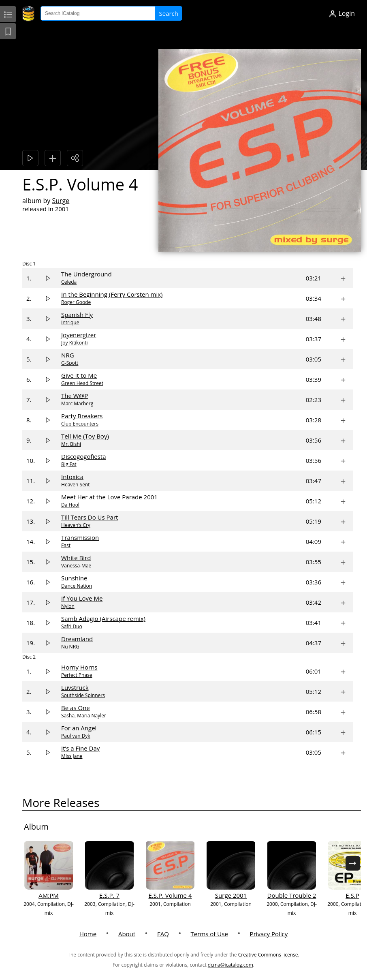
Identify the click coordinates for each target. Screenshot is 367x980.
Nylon (68, 606)
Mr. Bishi (71, 444)
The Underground (86, 274)
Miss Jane (72, 756)
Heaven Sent (75, 485)
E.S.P (352, 895)
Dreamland (77, 639)
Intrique (70, 322)
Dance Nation (77, 586)
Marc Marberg (77, 403)
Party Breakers (82, 416)
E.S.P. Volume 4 (170, 895)
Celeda (69, 282)
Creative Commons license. (269, 955)
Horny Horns (79, 667)
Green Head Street (82, 383)
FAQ (163, 934)
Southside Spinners (83, 695)
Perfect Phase (77, 675)
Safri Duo (72, 626)
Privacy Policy (269, 934)
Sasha (68, 716)
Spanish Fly (77, 315)
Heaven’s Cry (76, 525)
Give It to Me (79, 375)
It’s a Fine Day (80, 748)
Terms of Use (209, 934)
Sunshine (74, 578)
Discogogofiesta (83, 456)
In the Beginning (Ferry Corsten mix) (112, 294)
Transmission (80, 537)
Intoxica (72, 477)
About (127, 934)
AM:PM (48, 895)
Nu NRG (70, 647)
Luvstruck (75, 687)
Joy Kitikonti (74, 343)
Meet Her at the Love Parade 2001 (109, 497)
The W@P (75, 396)
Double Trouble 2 (292, 895)
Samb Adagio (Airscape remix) (103, 618)
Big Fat (69, 464)
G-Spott (70, 363)
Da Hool (70, 505)
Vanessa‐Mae (76, 566)
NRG (67, 355)
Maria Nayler (92, 716)
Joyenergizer (79, 335)
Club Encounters (80, 424)
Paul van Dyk (76, 736)
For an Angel (79, 728)
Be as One (76, 708)
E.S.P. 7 (109, 895)
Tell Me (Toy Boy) (85, 436)
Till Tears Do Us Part (90, 517)
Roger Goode (76, 302)
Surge (61, 201)
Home (88, 934)
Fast (66, 545)
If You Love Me (82, 598)
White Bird (76, 558)
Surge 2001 (231, 895)
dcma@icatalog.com (230, 965)
